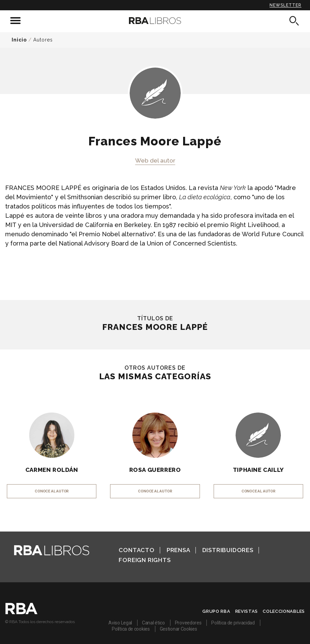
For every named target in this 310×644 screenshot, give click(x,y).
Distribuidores (228, 550)
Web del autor (155, 160)
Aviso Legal (120, 623)
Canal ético (153, 623)
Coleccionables (284, 611)
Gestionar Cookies (178, 629)
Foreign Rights (145, 560)
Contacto (136, 550)
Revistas (247, 611)
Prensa (178, 550)
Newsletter (285, 5)
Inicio (19, 40)
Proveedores (188, 623)
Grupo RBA (216, 611)
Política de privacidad (233, 623)
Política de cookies (131, 629)
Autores (43, 40)
